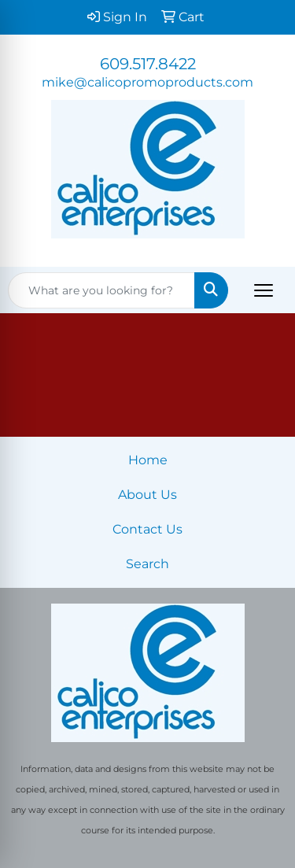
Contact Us (147, 529)
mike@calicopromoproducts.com (147, 82)
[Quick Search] (101, 290)
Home (148, 460)
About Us (147, 495)
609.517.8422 (148, 64)
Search (147, 564)
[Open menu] (264, 290)
